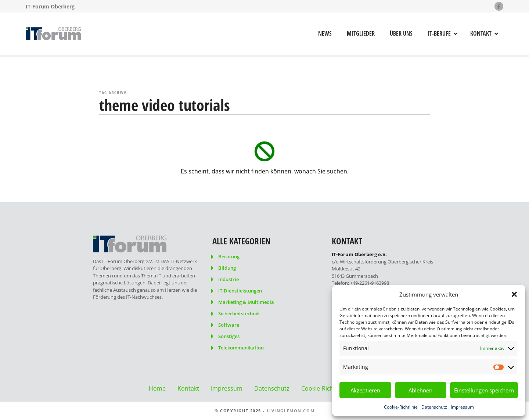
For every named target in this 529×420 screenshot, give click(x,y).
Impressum (462, 407)
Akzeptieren (365, 390)
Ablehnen (420, 390)
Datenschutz (434, 407)
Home (157, 388)
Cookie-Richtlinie (401, 407)
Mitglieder (361, 33)
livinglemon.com (291, 411)
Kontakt (481, 33)
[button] (514, 294)
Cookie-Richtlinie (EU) (331, 388)
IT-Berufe (439, 33)
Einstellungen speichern (484, 390)
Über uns (401, 33)
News (325, 33)
